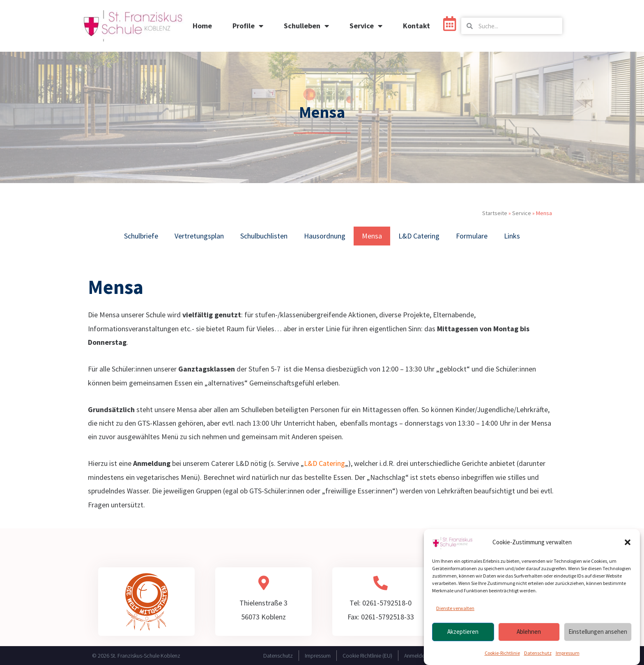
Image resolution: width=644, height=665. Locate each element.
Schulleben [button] (306, 26)
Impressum (568, 654)
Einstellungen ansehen (598, 632)
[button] (628, 543)
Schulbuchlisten (264, 236)
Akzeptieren (463, 632)
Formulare (472, 236)
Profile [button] (248, 26)
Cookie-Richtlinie (502, 654)
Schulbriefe (141, 236)
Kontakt (416, 26)
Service (522, 213)
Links (512, 236)
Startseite (495, 213)
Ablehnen (529, 632)
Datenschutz (538, 654)
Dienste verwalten (455, 609)
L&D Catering (419, 236)
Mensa (372, 236)
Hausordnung (325, 236)
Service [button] (366, 26)
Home (202, 26)
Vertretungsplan (199, 236)
